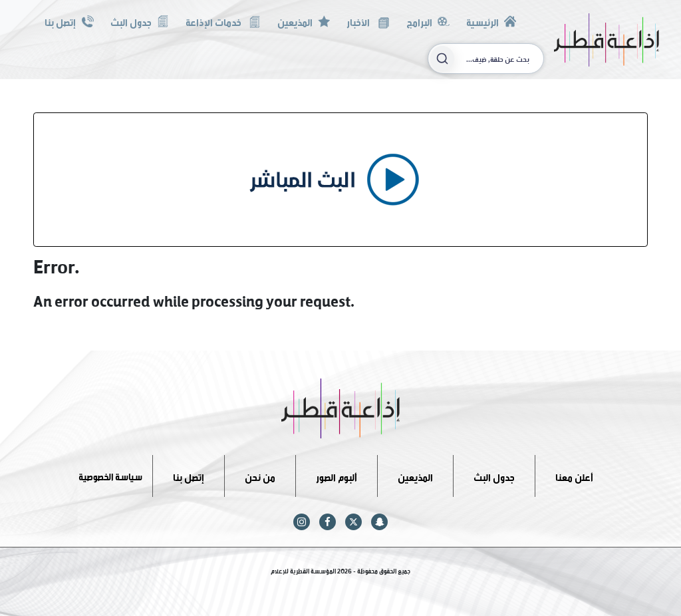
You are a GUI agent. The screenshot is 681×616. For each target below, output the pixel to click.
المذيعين (304, 21)
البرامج (428, 21)
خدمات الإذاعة (223, 21)
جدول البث (140, 21)
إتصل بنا (69, 21)
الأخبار (368, 21)
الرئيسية (491, 21)
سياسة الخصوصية (110, 475)
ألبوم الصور (337, 475)
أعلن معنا (574, 475)
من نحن (260, 475)
